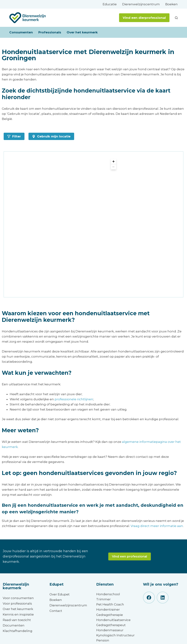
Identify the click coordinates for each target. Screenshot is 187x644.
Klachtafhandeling (18, 631)
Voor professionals (17, 603)
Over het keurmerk (82, 32)
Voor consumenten (18, 598)
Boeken (171, 4)
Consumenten (21, 32)
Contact (56, 611)
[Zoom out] (113, 167)
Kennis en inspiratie (18, 614)
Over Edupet (60, 594)
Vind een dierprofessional (144, 18)
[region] (64, 224)
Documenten (14, 625)
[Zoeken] (176, 18)
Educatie (110, 4)
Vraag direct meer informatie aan (157, 526)
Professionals (50, 32)
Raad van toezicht (17, 620)
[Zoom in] (113, 161)
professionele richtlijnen (74, 399)
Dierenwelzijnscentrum (141, 4)
